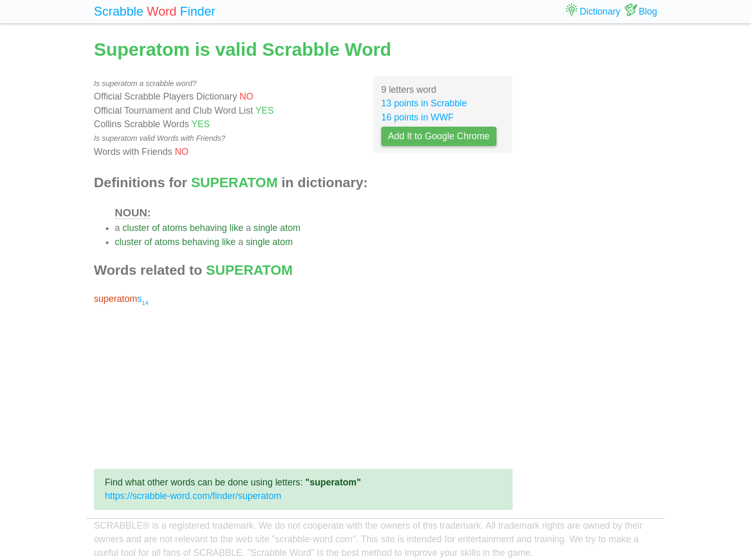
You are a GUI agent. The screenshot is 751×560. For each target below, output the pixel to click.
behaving (208, 228)
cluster (136, 228)
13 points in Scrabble (424, 103)
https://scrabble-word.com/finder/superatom (193, 496)
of (156, 228)
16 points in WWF (417, 117)
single (265, 228)
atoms (175, 228)
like (236, 228)
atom (290, 228)
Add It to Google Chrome (439, 136)
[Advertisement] (303, 387)
